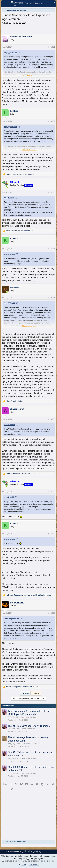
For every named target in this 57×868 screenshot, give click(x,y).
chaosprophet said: (12, 618)
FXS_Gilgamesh (14, 744)
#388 (53, 534)
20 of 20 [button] (36, 693)
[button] (25, 852)
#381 (53, 47)
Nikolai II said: (9, 254)
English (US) (35, 852)
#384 (53, 249)
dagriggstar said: (11, 52)
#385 (53, 298)
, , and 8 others (22, 687)
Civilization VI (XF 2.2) (13, 852)
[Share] (48, 47)
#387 (53, 492)
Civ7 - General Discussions (26, 717)
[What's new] (48, 4)
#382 (53, 121)
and (14, 401)
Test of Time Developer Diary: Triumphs (29, 726)
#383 (53, 192)
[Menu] (7, 4)
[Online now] (7, 187)
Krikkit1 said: (9, 198)
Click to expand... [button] (29, 75)
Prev (25, 693)
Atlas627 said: (10, 303)
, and (20, 174)
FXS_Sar (8, 23)
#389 (53, 613)
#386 (53, 419)
